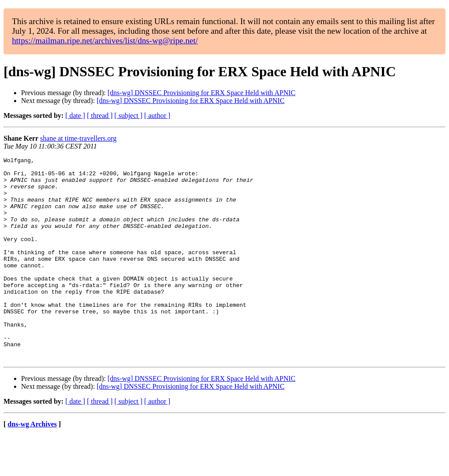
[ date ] (75, 115)
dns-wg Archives (32, 465)
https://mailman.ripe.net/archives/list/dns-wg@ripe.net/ (105, 41)
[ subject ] (128, 115)
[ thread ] (100, 115)
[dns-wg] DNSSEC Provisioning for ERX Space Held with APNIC (201, 93)
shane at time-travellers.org (78, 138)
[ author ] (157, 115)
